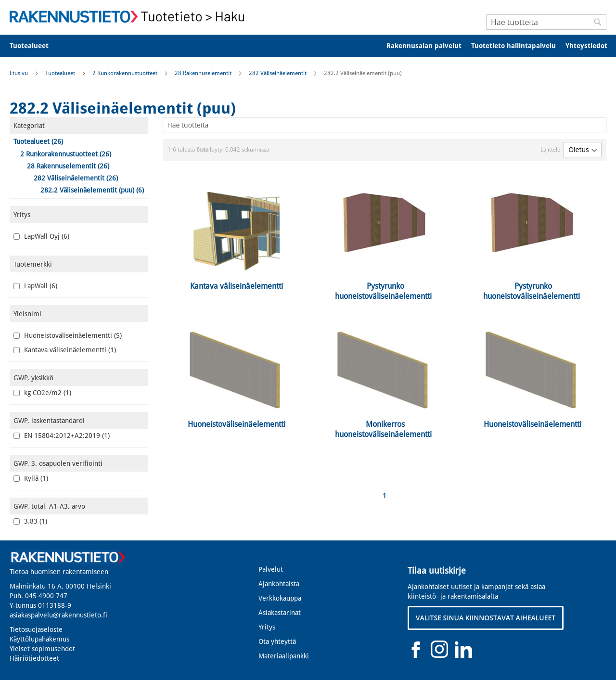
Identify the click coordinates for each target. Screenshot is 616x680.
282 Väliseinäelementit (278, 73)
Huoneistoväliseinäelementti (68, 335)
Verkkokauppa (280, 598)
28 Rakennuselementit (204, 73)
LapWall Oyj (41, 236)
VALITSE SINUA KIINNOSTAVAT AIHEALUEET (486, 618)
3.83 (30, 521)
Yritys (267, 627)
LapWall (35, 286)
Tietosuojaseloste (36, 629)
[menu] (308, 46)
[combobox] (546, 22)
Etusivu (19, 73)
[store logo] (130, 17)
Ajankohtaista (279, 584)
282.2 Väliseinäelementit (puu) (92, 190)
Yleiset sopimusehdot (42, 649)
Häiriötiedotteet (34, 658)
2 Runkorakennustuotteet (126, 73)
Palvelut (271, 569)
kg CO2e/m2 (42, 393)
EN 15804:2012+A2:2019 (62, 436)
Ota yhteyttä (277, 642)
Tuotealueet (61, 73)
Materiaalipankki (284, 656)
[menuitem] (35, 46)
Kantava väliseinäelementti (65, 350)
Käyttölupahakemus (39, 639)
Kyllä (31, 478)
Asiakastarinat (280, 613)
